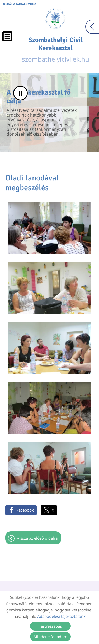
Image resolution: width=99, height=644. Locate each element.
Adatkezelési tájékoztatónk (61, 616)
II (20, 93)
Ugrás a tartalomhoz (20, 4)
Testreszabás (50, 626)
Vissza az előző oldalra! (38, 538)
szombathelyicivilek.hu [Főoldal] (55, 50)
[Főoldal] (55, 18)
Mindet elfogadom (50, 637)
